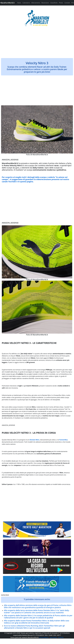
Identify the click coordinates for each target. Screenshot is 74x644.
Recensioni (45, 3)
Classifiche (54, 3)
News (19, 3)
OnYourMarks (44, 637)
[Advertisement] (37, 43)
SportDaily (53, 637)
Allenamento (36, 3)
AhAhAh (61, 637)
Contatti (67, 3)
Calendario (26, 3)
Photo (61, 3)
